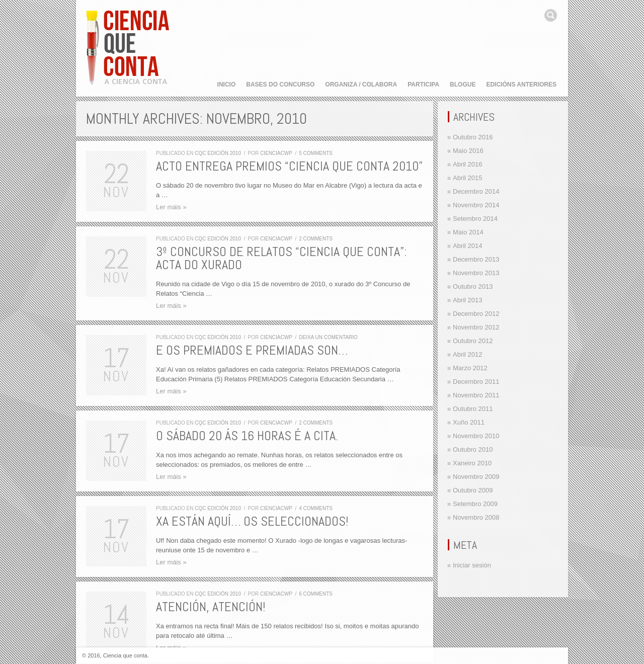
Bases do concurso (280, 85)
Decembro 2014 (476, 191)
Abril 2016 (468, 164)
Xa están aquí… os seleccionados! (252, 521)
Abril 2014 (468, 246)
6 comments (316, 594)
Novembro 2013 (476, 273)
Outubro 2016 (473, 137)
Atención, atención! (211, 607)
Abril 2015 (468, 178)
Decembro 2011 (476, 382)
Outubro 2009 (473, 490)
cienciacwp (276, 153)
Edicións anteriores (521, 85)
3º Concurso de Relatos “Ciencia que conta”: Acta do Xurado (281, 258)
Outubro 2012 (473, 341)
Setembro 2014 (475, 219)
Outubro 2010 (473, 449)
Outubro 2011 (473, 409)
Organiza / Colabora (361, 85)
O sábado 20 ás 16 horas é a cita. (247, 436)
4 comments (316, 508)
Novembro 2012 (476, 327)
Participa (423, 85)
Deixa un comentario (328, 337)
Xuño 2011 (469, 422)
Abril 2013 (468, 300)
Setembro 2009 (475, 504)
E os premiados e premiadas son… (252, 350)
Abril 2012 (468, 354)
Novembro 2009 (476, 477)
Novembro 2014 (476, 205)
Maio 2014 (468, 232)
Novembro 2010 (476, 436)
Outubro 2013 (473, 286)
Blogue (463, 85)
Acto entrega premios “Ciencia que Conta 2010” (289, 166)
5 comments (316, 153)
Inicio (227, 85)
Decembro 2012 (476, 314)
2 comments (316, 239)
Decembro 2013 (476, 259)
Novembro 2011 (476, 395)
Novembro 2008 (476, 517)
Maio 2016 (468, 151)
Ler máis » (171, 207)
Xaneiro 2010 (472, 463)
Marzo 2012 (470, 368)
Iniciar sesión (472, 565)
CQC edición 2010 (218, 153)
